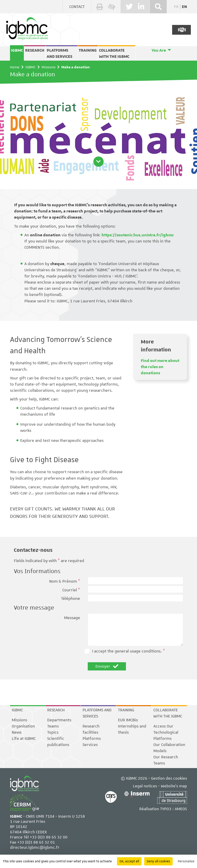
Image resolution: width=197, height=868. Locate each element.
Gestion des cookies (169, 778)
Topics (53, 732)
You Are (159, 50)
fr (176, 7)
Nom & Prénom (65, 581)
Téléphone (71, 599)
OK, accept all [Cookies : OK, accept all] (129, 861)
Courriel (71, 590)
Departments (59, 720)
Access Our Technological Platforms (166, 732)
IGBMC (17, 50)
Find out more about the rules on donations (160, 367)
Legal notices (145, 786)
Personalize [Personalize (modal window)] (186, 861)
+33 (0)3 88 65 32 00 (49, 837)
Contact (77, 7)
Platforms (92, 739)
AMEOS (181, 809)
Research (35, 50)
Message (72, 618)
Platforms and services (60, 53)
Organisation (23, 726)
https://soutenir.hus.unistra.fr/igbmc (138, 235)
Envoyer (107, 666)
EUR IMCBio (128, 720)
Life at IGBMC (24, 739)
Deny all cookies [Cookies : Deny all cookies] (158, 861)
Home (15, 67)
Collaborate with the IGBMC (114, 53)
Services (90, 745)
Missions (48, 67)
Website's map (174, 786)
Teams (53, 726)
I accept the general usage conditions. (129, 651)
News (17, 732)
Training (88, 50)
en (184, 7)
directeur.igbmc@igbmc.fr (35, 847)
